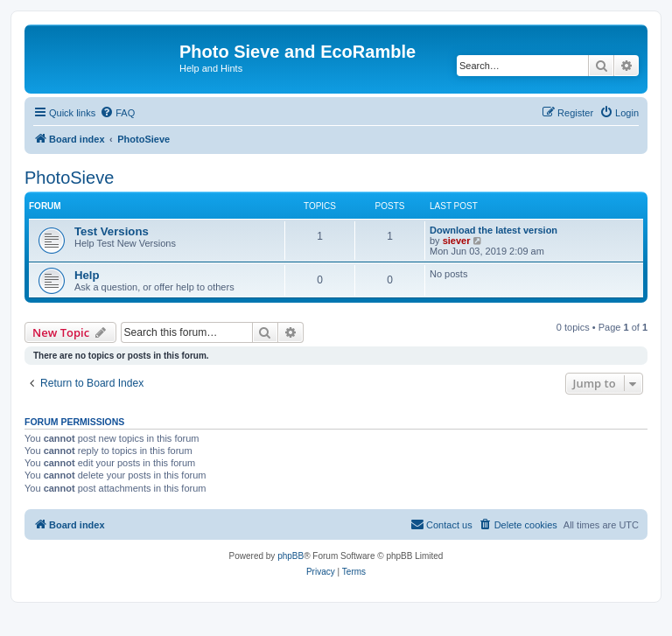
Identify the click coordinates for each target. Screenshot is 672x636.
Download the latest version (493, 230)
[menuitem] (117, 113)
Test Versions (112, 231)
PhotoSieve (69, 178)
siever (457, 241)
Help (87, 275)
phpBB (290, 556)
